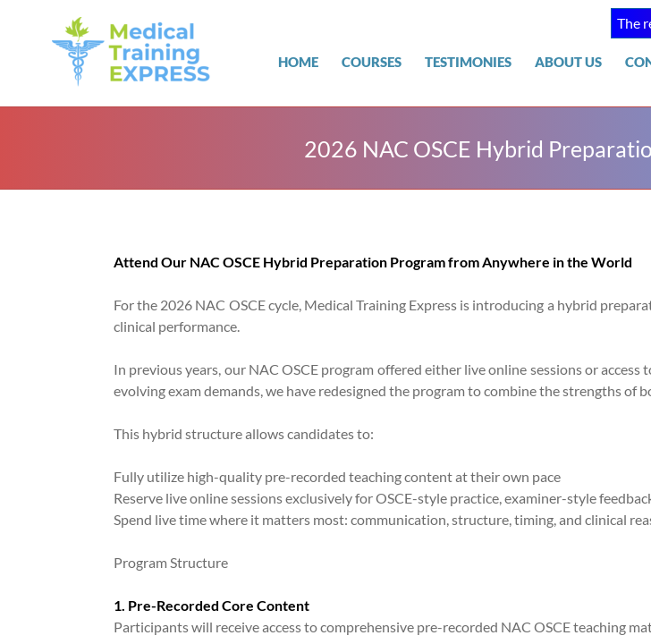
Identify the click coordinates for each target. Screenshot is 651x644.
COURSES (372, 62)
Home (298, 62)
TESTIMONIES (468, 62)
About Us (568, 62)
